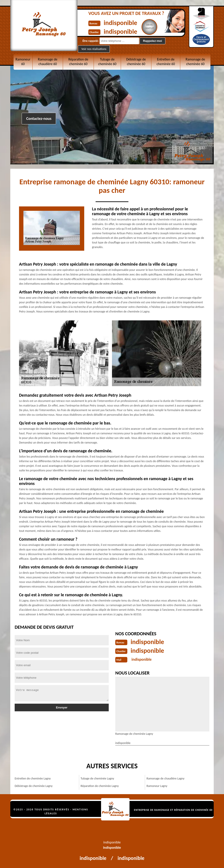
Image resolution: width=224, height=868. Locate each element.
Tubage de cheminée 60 (107, 62)
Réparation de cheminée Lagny (100, 786)
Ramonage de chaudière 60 (48, 62)
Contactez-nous (39, 119)
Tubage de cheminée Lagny (97, 778)
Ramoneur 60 (23, 62)
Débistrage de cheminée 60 (136, 62)
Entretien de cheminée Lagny (33, 778)
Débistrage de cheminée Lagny (34, 786)
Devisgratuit (150, 27)
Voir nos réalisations (94, 49)
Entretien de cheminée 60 (166, 62)
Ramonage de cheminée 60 (195, 62)
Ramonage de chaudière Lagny (165, 778)
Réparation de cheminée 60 (78, 62)
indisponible (120, 23)
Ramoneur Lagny (157, 786)
